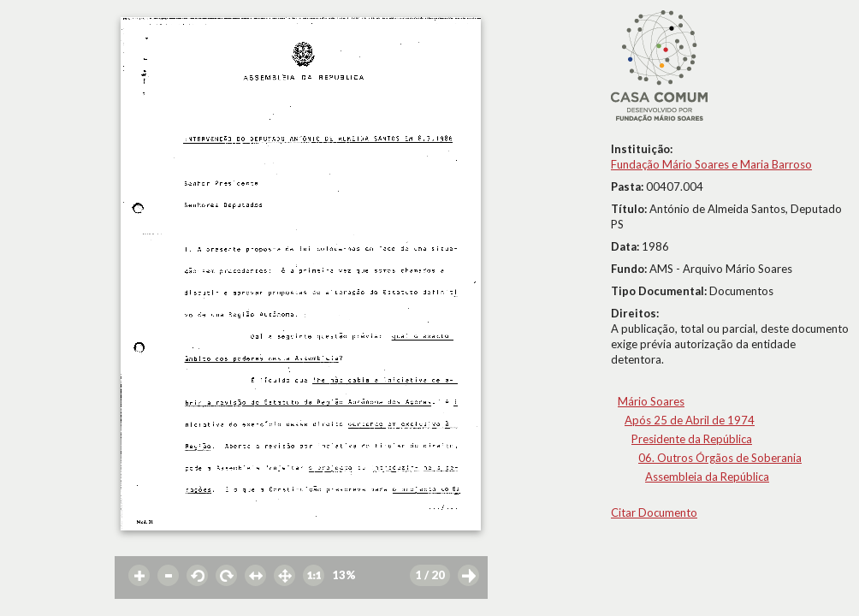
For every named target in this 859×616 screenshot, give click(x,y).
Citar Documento (654, 512)
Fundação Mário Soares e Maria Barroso (711, 164)
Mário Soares (651, 401)
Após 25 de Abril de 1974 (690, 420)
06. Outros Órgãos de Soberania (720, 458)
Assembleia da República (707, 477)
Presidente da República (692, 439)
